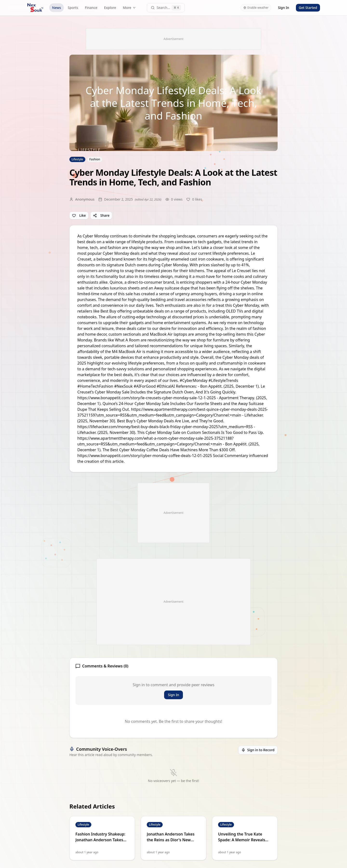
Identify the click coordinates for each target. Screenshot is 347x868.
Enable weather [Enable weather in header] (256, 8)
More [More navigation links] (130, 8)
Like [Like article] (79, 215)
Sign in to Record (258, 750)
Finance (91, 8)
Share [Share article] (101, 215)
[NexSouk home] (35, 8)
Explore (110, 8)
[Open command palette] (166, 8)
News (57, 8)
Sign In (283, 8)
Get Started (308, 8)
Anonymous (85, 199)
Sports (73, 8)
